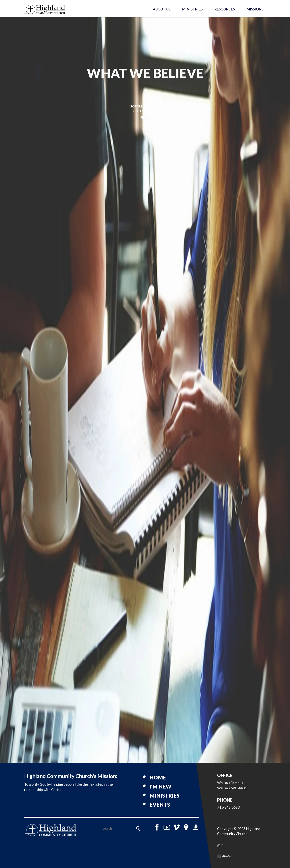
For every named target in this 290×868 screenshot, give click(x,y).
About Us (162, 9)
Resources (225, 9)
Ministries (192, 9)
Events (160, 805)
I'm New (161, 786)
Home (158, 777)
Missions (255, 9)
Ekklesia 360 (225, 856)
